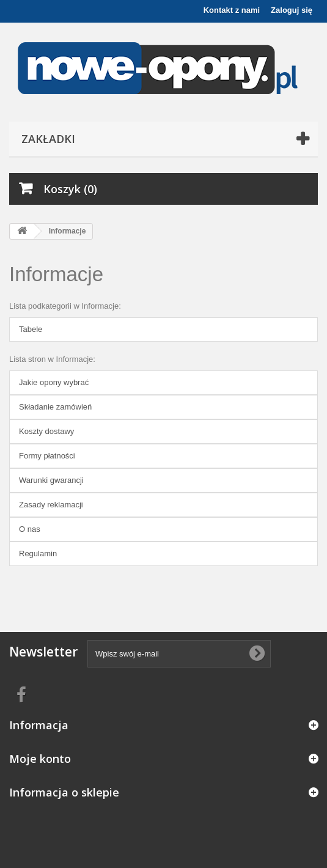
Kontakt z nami (232, 10)
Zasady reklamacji (51, 505)
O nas (30, 529)
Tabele (31, 329)
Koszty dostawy (46, 431)
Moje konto (40, 759)
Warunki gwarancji (51, 480)
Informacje (56, 274)
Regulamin (38, 554)
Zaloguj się (292, 10)
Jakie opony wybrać (54, 382)
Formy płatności (47, 456)
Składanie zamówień (55, 407)
